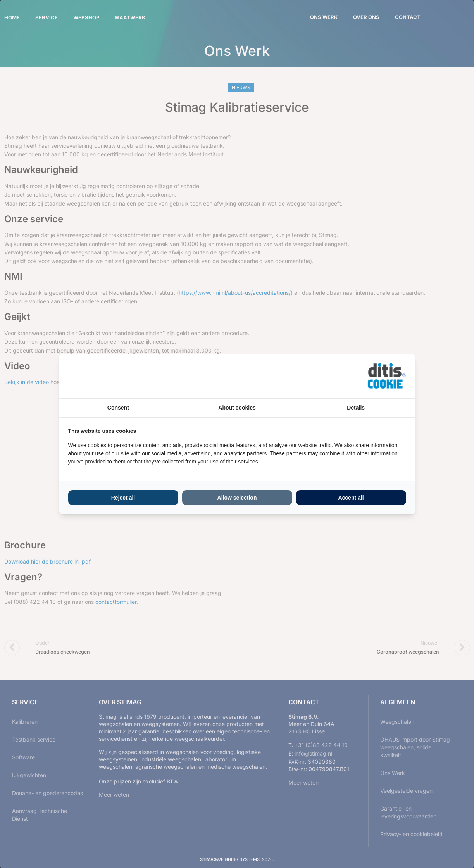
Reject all (123, 498)
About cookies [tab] (237, 408)
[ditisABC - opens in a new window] (387, 376)
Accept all (351, 498)
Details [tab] (356, 408)
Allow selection (237, 498)
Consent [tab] (118, 408)
